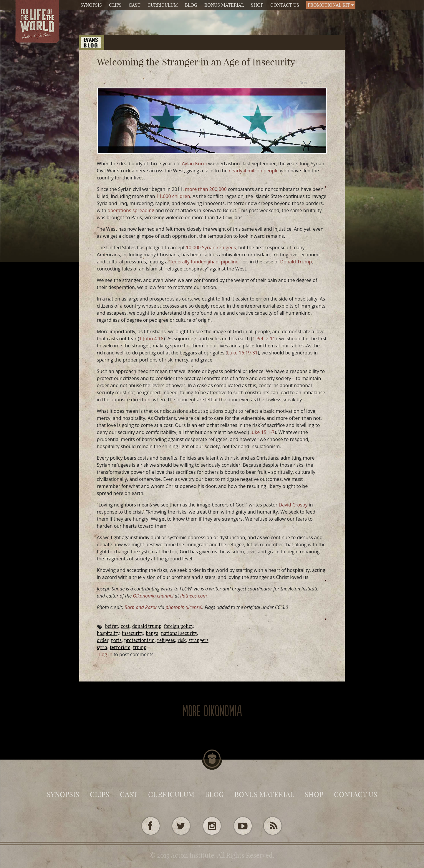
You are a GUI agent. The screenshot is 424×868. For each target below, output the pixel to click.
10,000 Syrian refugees (211, 247)
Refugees (166, 640)
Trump (140, 647)
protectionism (139, 640)
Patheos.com (194, 596)
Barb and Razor (141, 607)
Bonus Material (224, 5)
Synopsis (91, 5)
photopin (175, 607)
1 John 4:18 (151, 339)
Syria (102, 647)
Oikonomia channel (153, 596)
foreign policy (179, 626)
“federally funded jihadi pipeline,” (205, 262)
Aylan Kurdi (194, 164)
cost (125, 626)
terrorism (120, 647)
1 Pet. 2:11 (264, 339)
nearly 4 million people (254, 171)
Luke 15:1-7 (262, 432)
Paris (116, 640)
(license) (194, 607)
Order (103, 640)
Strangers (198, 640)
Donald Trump (296, 262)
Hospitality (108, 633)
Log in (106, 654)
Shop (257, 5)
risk (182, 640)
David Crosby (293, 505)
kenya (152, 633)
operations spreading (131, 210)
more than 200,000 (206, 189)
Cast (135, 5)
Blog (191, 5)
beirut (112, 626)
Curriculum (163, 5)
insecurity (132, 633)
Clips (115, 5)
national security (179, 633)
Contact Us (285, 5)
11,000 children (173, 196)
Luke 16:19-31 (242, 353)
